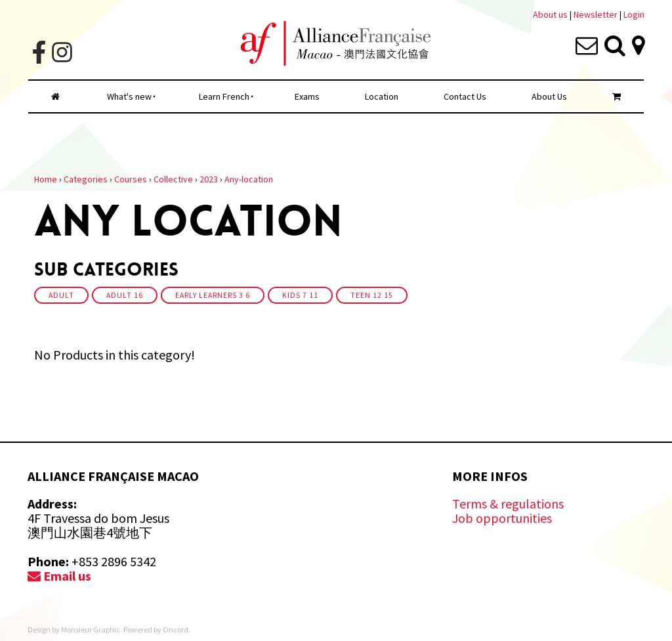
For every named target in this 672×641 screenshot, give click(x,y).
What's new (129, 96)
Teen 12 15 (372, 295)
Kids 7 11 (300, 295)
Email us (59, 576)
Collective (173, 179)
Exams (307, 96)
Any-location (249, 179)
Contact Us (465, 96)
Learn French (224, 96)
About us (550, 14)
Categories (86, 179)
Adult (61, 295)
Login (634, 14)
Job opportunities (502, 518)
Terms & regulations (508, 504)
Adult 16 (125, 295)
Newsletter (597, 14)
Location (382, 96)
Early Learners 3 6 (213, 295)
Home (46, 179)
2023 (209, 179)
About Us (549, 96)
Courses (131, 179)
